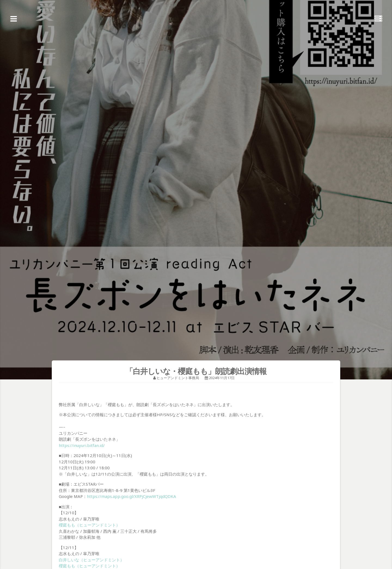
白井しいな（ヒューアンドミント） (91, 560)
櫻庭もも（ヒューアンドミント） (89, 525)
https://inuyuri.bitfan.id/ (82, 445)
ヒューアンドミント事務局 (178, 378)
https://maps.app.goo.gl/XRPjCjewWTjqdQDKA (131, 496)
